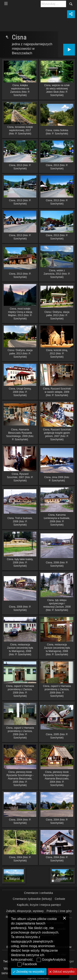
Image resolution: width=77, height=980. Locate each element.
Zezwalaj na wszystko (30, 972)
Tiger (71, 961)
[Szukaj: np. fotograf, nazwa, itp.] (53, 4)
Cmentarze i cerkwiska (38, 893)
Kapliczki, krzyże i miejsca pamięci (39, 905)
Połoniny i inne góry (59, 911)
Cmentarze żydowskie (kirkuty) (32, 899)
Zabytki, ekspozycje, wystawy (25, 911)
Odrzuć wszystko (63, 972)
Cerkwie (60, 899)
